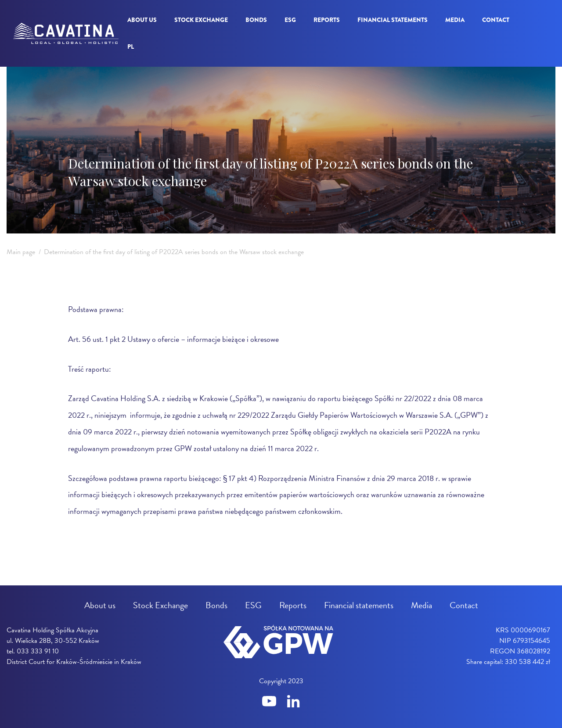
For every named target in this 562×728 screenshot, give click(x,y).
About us (142, 20)
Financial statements (393, 20)
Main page (21, 252)
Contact (496, 20)
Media (455, 20)
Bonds (256, 20)
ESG (290, 20)
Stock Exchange (201, 20)
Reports (327, 20)
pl (131, 47)
